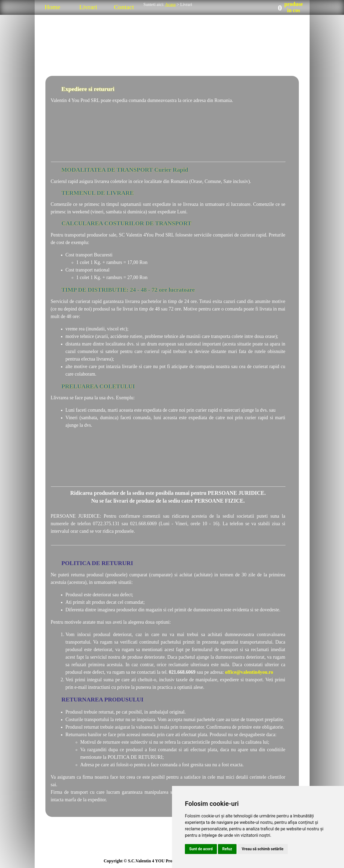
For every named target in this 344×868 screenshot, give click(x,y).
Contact (124, 7)
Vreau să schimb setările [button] (263, 849)
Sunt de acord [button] (201, 849)
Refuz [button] (227, 849)
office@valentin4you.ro (249, 672)
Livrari (88, 7)
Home (53, 7)
